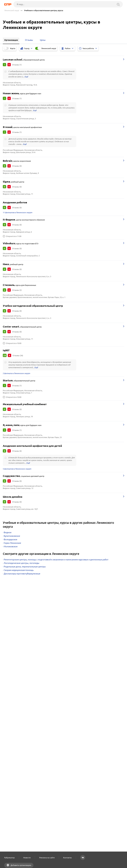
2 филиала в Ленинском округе (17, 373)
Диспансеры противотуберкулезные (22, 574)
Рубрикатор (9, 858)
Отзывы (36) (18, 355)
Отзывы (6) (17, 451)
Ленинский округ (12, 10)
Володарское (11, 539)
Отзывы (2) (17, 290)
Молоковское (11, 546)
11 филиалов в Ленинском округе (18, 212)
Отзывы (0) (17, 166)
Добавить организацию (21, 865)
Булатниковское (12, 536)
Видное (8, 532)
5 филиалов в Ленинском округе (17, 469)
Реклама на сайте (47, 858)
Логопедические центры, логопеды (22, 563)
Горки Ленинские (12, 543)
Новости (27, 858)
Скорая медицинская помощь (19, 570)
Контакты (67, 858)
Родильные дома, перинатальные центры (25, 567)
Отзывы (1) (17, 65)
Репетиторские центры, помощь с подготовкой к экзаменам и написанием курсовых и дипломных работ (56, 560)
